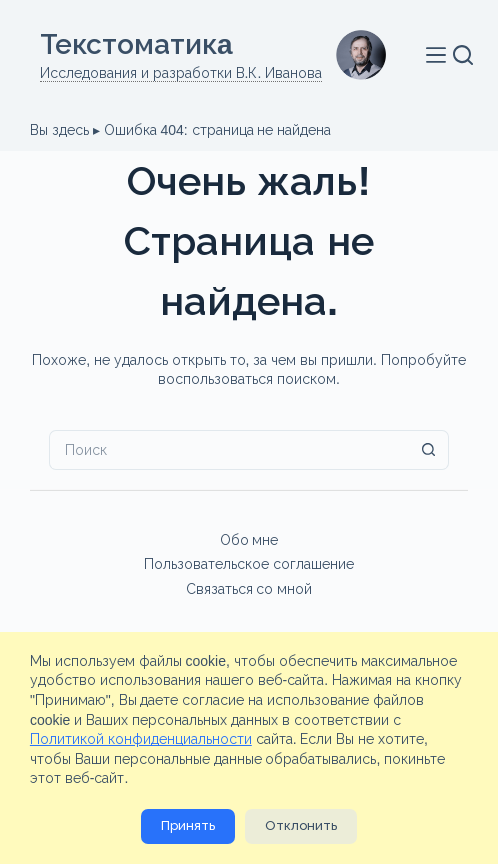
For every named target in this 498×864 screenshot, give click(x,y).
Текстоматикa (136, 44)
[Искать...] (229, 450)
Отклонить (301, 825)
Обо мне (249, 540)
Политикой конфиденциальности (141, 739)
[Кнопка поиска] (429, 450)
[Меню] (439, 55)
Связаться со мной (249, 589)
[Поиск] (463, 55)
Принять (188, 825)
